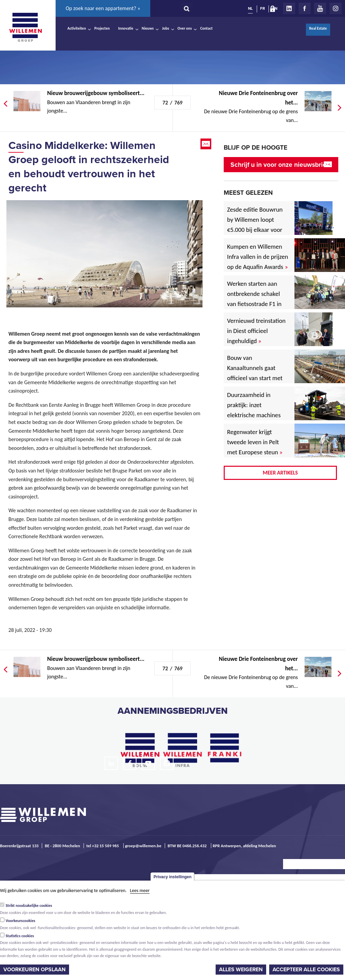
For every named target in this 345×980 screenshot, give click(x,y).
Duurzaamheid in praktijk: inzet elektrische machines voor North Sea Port (255, 410)
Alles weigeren (241, 970)
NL (250, 8)
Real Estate (318, 28)
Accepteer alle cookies (306, 970)
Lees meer (140, 891)
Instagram (336, 8)
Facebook (305, 8)
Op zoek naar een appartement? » (103, 8)
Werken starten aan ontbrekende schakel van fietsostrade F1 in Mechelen (254, 299)
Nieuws (148, 28)
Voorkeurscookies (21, 921)
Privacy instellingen (173, 877)
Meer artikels (280, 473)
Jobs (166, 28)
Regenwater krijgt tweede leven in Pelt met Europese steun (255, 442)
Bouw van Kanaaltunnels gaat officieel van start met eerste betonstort (255, 373)
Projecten (102, 28)
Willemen (25, 27)
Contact (206, 28)
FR (262, 8)
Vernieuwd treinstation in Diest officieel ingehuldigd (256, 331)
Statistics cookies (20, 936)
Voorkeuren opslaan (35, 970)
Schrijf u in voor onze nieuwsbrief (279, 165)
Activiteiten (77, 28)
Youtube (320, 8)
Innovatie (126, 28)
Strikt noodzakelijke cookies (29, 906)
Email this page (207, 144)
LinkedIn (289, 8)
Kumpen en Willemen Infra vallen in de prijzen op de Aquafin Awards (258, 257)
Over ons (185, 28)
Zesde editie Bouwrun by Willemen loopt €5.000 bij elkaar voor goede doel (255, 225)
